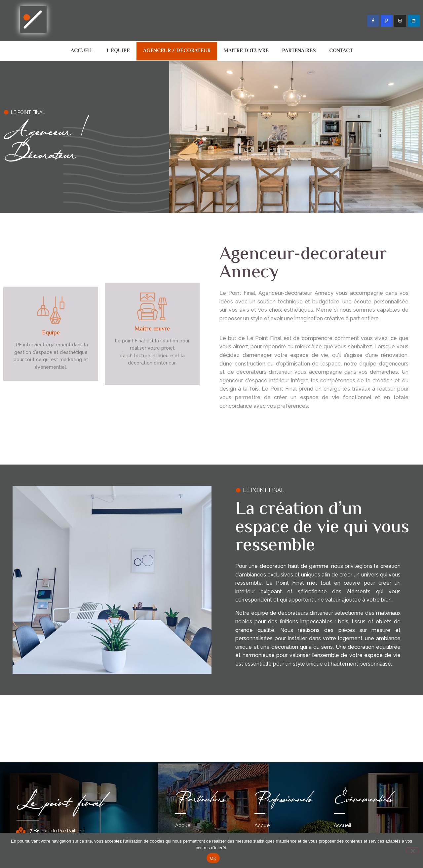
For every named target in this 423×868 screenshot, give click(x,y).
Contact (341, 51)
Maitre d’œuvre (246, 51)
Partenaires (299, 51)
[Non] (412, 850)
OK (213, 858)
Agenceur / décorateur (177, 51)
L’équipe (118, 51)
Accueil (82, 51)
